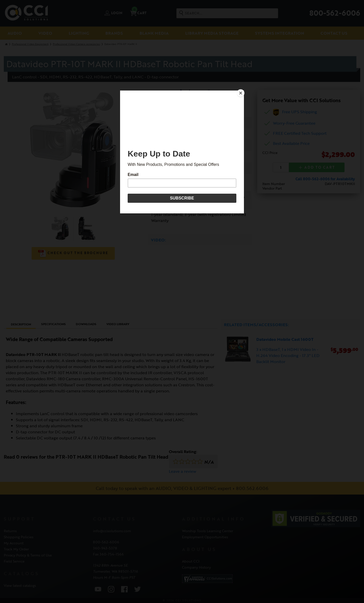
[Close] (243, 92)
